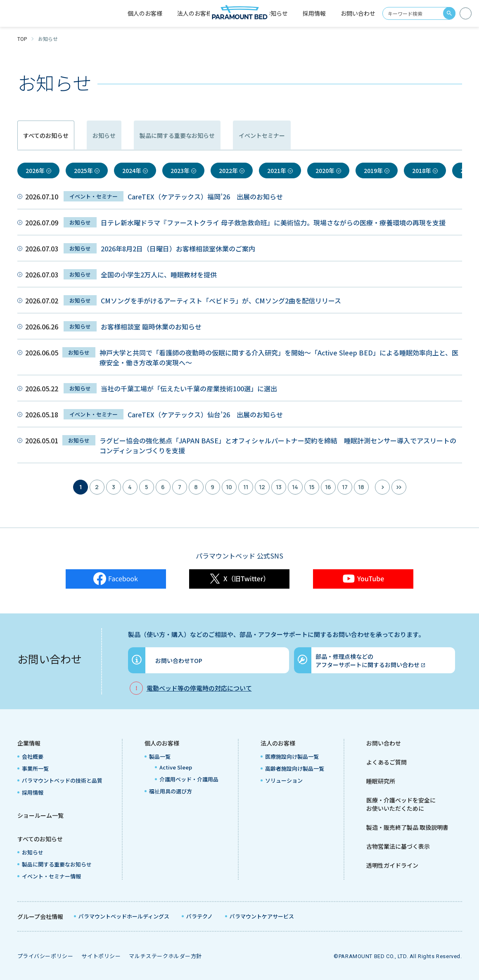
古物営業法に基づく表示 (398, 846)
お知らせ (276, 13)
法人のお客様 (278, 743)
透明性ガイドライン (392, 865)
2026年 (35, 170)
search (449, 13)
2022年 (228, 170)
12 (262, 487)
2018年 (422, 170)
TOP (22, 39)
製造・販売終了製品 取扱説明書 (407, 827)
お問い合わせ (358, 13)
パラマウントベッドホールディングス (124, 916)
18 (361, 487)
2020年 (325, 170)
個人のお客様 (162, 743)
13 (279, 487)
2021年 (277, 170)
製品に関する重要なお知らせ (251, 135)
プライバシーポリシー (45, 956)
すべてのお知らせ (40, 839)
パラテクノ (199, 916)
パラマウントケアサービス (262, 916)
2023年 (180, 170)
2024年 (132, 170)
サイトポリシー (101, 956)
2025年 (83, 170)
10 (229, 487)
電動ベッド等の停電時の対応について (199, 688)
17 (345, 487)
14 (295, 487)
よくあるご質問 (387, 762)
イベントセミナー (370, 135)
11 (246, 487)
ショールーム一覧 (40, 815)
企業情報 (29, 743)
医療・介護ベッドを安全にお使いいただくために (401, 804)
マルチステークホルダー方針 (165, 956)
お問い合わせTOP (179, 660)
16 (328, 487)
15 (312, 487)
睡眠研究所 (381, 781)
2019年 (373, 170)
